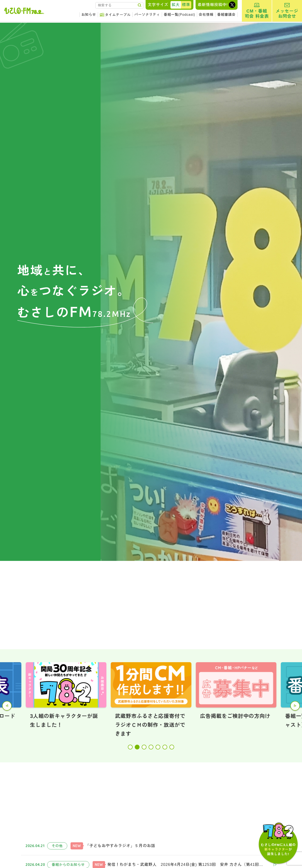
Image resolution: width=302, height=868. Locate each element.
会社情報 (206, 15)
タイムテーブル (118, 15)
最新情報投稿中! (213, 5)
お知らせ (89, 15)
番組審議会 (226, 15)
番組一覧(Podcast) (179, 15)
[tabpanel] (151, 700)
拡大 (176, 5)
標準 (186, 5)
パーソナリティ (147, 15)
